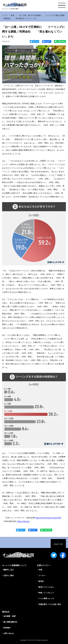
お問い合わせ (9, 633)
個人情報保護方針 (10, 622)
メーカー (42, 576)
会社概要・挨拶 (10, 616)
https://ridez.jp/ (23, 521)
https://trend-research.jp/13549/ (48, 518)
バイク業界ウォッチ (46, 599)
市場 (12, 15)
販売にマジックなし (46, 587)
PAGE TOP (58, 543)
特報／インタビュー (46, 593)
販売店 (41, 581)
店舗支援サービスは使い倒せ (50, 604)
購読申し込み (9, 570)
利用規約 (7, 628)
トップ (5, 15)
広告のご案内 (9, 576)
